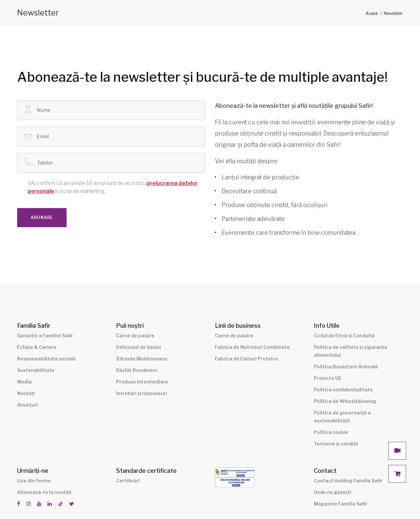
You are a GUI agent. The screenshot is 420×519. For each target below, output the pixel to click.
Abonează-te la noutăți (44, 492)
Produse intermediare (142, 382)
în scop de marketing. (107, 187)
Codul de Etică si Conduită (344, 336)
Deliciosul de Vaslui (138, 347)
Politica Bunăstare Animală (346, 366)
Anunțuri (28, 405)
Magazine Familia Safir (341, 504)
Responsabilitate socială (46, 359)
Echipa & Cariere (37, 347)
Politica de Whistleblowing (345, 401)
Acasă (372, 13)
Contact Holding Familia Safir (348, 481)
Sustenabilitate (36, 370)
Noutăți (26, 393)
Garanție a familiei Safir (45, 336)
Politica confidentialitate (343, 390)
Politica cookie (331, 432)
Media (24, 382)
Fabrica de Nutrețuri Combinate (252, 347)
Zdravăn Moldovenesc (142, 359)
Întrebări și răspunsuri (142, 393)
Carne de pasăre (135, 336)
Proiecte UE (328, 378)
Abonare (42, 217)
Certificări (128, 481)
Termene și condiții (336, 444)
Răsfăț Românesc (137, 370)
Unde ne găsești (333, 492)
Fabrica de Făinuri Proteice (246, 359)
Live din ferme (34, 481)
